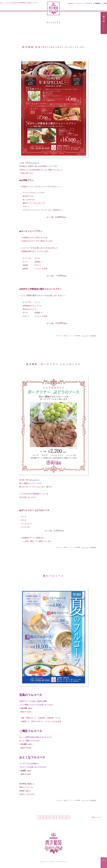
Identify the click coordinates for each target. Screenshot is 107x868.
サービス (89, 3)
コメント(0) (85, 336)
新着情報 (93, 336)
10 (68, 817)
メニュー (79, 3)
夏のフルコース (53, 576)
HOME (71, 3)
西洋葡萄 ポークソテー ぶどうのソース (54, 364)
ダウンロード (34, 163)
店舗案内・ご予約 (101, 3)
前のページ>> (97, 817)
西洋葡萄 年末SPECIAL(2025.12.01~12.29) (53, 47)
